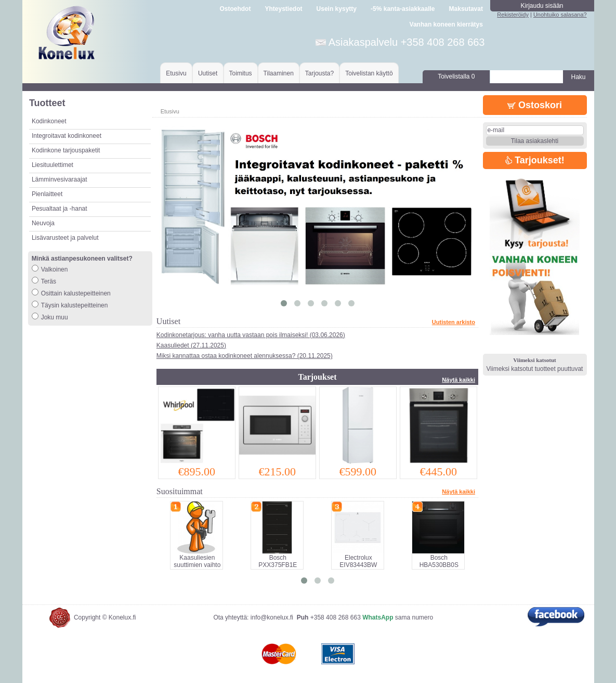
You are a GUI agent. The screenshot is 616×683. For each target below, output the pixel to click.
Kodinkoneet (49, 121)
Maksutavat (466, 9)
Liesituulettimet (53, 165)
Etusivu (176, 73)
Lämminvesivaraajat (60, 179)
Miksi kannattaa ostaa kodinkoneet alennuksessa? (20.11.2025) (245, 356)
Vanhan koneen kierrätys (446, 24)
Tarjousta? (319, 73)
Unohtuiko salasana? (560, 15)
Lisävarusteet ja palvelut (65, 238)
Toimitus (241, 73)
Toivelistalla (456, 76)
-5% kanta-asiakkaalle (403, 9)
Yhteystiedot (283, 9)
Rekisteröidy (513, 15)
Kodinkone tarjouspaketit (66, 150)
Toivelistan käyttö (369, 73)
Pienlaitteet (47, 194)
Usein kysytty (337, 9)
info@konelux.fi (272, 617)
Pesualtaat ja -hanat (60, 209)
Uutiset (208, 73)
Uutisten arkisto (454, 322)
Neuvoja (43, 223)
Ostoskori (535, 105)
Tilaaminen (279, 73)
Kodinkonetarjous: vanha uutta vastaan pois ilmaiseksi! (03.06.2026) (251, 335)
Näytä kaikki (458, 380)
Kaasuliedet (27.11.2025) (191, 345)
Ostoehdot (235, 9)
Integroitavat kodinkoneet (67, 136)
